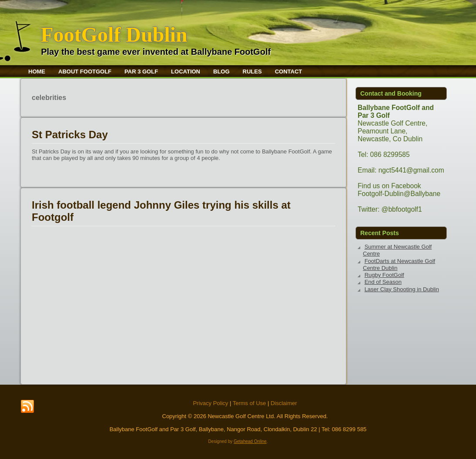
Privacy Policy (210, 403)
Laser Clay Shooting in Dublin (402, 289)
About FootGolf (85, 72)
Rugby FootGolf (384, 275)
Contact (289, 72)
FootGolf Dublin (114, 35)
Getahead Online (250, 441)
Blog (221, 72)
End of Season (383, 282)
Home (37, 72)
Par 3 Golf (141, 72)
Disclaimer (284, 403)
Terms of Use (250, 403)
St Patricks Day (70, 135)
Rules (252, 72)
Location (186, 72)
